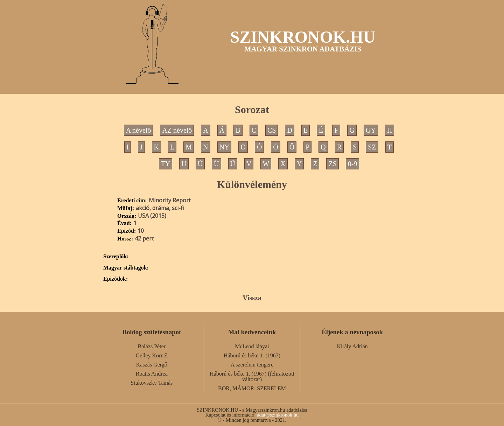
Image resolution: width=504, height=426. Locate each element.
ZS (332, 164)
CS (272, 130)
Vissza (252, 298)
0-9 (353, 164)
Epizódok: (115, 279)
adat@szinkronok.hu (278, 415)
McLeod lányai (252, 346)
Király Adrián (352, 346)
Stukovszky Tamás (152, 383)
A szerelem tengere (252, 365)
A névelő (139, 130)
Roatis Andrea (152, 374)
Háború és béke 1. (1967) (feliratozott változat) (252, 376)
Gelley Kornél (152, 355)
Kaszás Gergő (152, 365)
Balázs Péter (152, 346)
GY (371, 130)
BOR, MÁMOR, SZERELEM (252, 388)
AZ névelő (177, 130)
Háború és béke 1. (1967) (252, 355)
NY (225, 147)
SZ (372, 147)
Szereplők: (116, 257)
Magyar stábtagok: (126, 268)
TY (166, 164)
